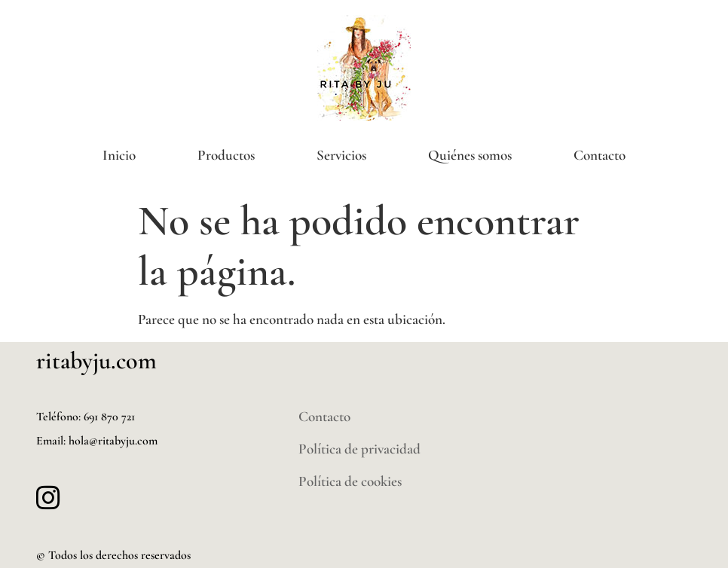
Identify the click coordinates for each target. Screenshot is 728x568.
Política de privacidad (359, 449)
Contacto (600, 155)
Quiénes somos (470, 155)
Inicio (119, 155)
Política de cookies (350, 481)
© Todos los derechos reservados (113, 555)
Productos (226, 155)
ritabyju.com (96, 360)
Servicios (341, 155)
